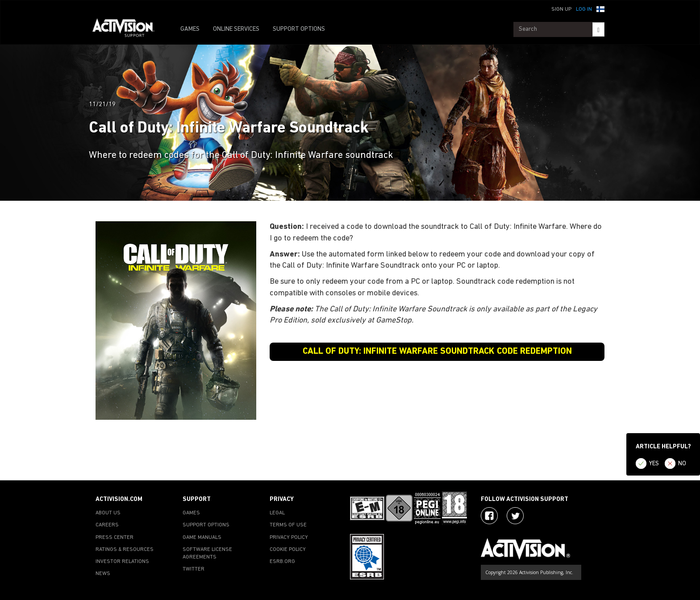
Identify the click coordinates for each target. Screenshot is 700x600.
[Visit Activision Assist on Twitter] (515, 516)
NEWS (103, 574)
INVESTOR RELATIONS (122, 562)
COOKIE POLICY (288, 550)
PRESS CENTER (115, 538)
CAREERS (107, 525)
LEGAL (277, 513)
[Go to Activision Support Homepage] (128, 29)
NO (682, 464)
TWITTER (194, 569)
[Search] (598, 29)
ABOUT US (108, 513)
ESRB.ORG (282, 562)
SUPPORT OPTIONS (299, 29)
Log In (584, 9)
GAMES (190, 29)
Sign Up (561, 9)
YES (654, 464)
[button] (600, 8)
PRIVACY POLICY (289, 538)
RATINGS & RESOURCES (125, 550)
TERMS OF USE (288, 525)
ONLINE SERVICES (236, 29)
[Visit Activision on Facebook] (489, 516)
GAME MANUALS (202, 538)
